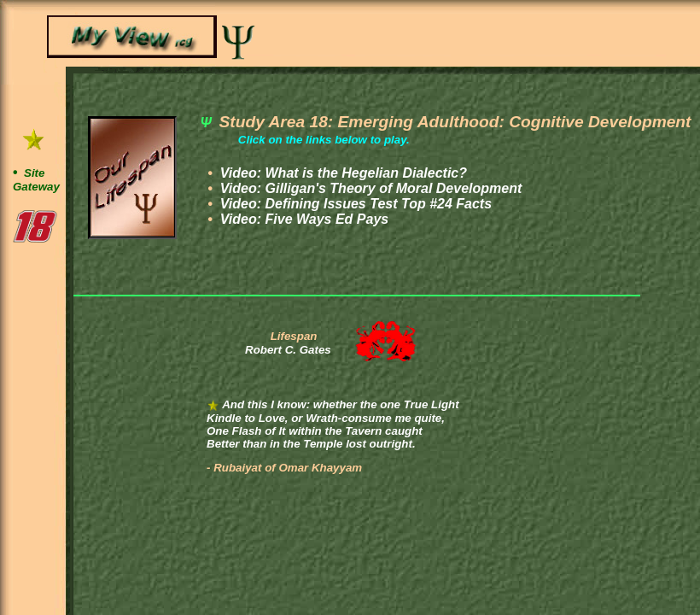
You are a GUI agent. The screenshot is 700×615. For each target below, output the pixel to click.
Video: (341, 173)
